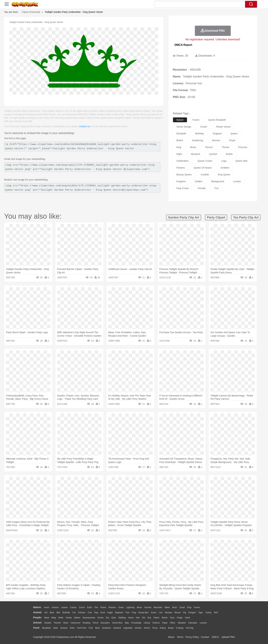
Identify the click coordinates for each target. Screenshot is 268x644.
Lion (161, 613)
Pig (185, 613)
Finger (180, 618)
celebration (183, 161)
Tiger (201, 613)
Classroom (75, 623)
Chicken (82, 613)
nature (180, 120)
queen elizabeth (217, 120)
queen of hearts (203, 168)
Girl (144, 618)
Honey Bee (143, 613)
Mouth (165, 618)
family (69, 618)
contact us (84, 126)
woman (216, 140)
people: (38, 618)
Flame (103, 607)
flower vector (223, 127)
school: (38, 623)
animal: (38, 612)
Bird (58, 613)
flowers (181, 168)
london (237, 181)
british (180, 140)
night (179, 154)
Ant (46, 613)
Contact (205, 637)
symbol (213, 154)
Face (172, 618)
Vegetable (128, 628)
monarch (196, 154)
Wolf (216, 613)
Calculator (193, 623)
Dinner (147, 628)
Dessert (64, 628)
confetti (205, 175)
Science (156, 623)
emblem (225, 168)
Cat (74, 613)
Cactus (73, 607)
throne (225, 147)
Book (66, 623)
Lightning (130, 607)
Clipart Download (31, 12)
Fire (96, 607)
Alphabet (182, 623)
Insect (154, 613)
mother (77, 618)
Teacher (58, 623)
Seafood (117, 628)
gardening (197, 140)
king (179, 147)
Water (167, 607)
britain (229, 154)
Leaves (64, 607)
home (131, 618)
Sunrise (148, 607)
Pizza (155, 628)
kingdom (181, 181)
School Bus (117, 623)
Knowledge (136, 623)
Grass (121, 607)
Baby (54, 618)
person (209, 147)
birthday (200, 134)
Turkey (208, 613)
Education (105, 623)
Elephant (119, 613)
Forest (197, 607)
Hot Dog (190, 628)
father (156, 618)
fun (217, 188)
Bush (175, 607)
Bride (61, 618)
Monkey (169, 613)
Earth (90, 607)
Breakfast (47, 628)
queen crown (205, 161)
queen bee (241, 161)
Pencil (95, 623)
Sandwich (106, 628)
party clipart (216, 217)
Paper (165, 623)
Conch (82, 607)
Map (127, 623)
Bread (171, 628)
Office (173, 623)
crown (204, 127)
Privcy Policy (192, 637)
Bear (52, 613)
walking (122, 618)
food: (36, 628)
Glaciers (112, 607)
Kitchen (138, 628)
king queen (224, 175)
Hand (187, 618)
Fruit (91, 628)
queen (234, 134)
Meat (97, 628)
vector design (184, 127)
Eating (163, 628)
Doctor (101, 618)
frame (196, 120)
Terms (180, 637)
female (202, 188)
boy (149, 618)
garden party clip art (184, 217)
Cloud (182, 607)
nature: (37, 607)
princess (243, 147)
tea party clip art (246, 217)
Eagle (110, 613)
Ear (108, 618)
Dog (96, 613)
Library (147, 623)
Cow (90, 613)
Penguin (192, 613)
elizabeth (181, 134)
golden (199, 181)
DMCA (215, 637)
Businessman (89, 618)
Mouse (178, 613)
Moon (139, 607)
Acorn (47, 607)
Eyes (114, 618)
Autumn (55, 607)
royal (232, 140)
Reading (87, 623)
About (171, 637)
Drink (72, 628)
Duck (103, 613)
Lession (203, 623)
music (193, 147)
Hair (138, 618)
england (217, 134)
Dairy (56, 628)
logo (224, 161)
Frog (134, 613)
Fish (127, 613)
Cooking (180, 628)
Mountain (158, 607)
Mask (47, 618)
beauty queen (184, 175)
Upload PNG (228, 637)
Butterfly (66, 613)
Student (48, 623)
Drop (189, 607)
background (218, 181)
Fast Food (82, 628)
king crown (183, 188)
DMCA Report (183, 45)
